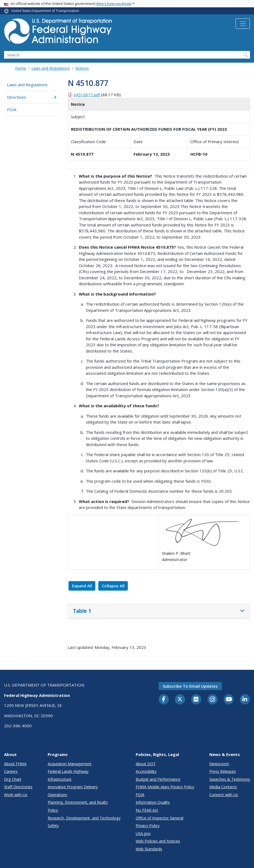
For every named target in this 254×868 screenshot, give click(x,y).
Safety (53, 826)
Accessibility (146, 771)
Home (21, 68)
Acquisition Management (70, 764)
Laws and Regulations (51, 68)
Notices (82, 68)
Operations (57, 795)
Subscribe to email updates (190, 686)
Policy (53, 810)
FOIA (12, 110)
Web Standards (149, 849)
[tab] (159, 611)
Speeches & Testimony (230, 779)
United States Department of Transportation (45, 11)
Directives (32, 97)
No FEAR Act (147, 810)
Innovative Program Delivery (73, 787)
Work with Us (16, 795)
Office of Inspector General (159, 818)
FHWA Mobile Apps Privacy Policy (165, 787)
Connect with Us (224, 795)
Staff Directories (18, 787)
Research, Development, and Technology (84, 818)
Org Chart (13, 779)
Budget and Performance (158, 779)
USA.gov (143, 833)
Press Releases (223, 771)
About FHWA (15, 764)
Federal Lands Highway (68, 771)
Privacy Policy (148, 826)
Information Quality (153, 802)
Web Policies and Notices (158, 841)
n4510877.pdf (87, 95)
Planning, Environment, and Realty (78, 802)
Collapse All (113, 586)
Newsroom (219, 764)
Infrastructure (60, 779)
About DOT (146, 764)
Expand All (82, 586)
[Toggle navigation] (243, 24)
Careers (11, 771)
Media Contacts (223, 787)
